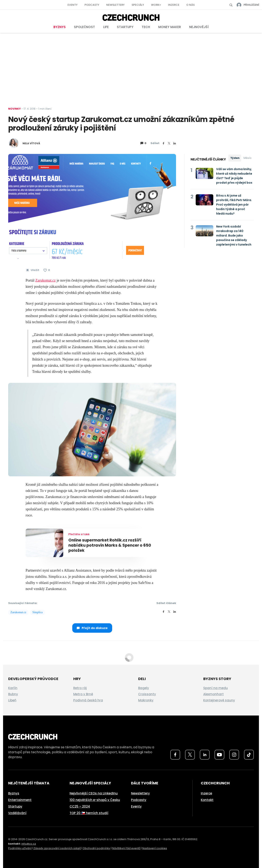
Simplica (37, 612)
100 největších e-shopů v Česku (95, 800)
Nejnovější (199, 27)
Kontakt (207, 800)
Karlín (13, 688)
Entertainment (20, 800)
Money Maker (170, 27)
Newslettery (115, 5)
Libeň (12, 700)
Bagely (144, 688)
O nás (190, 5)
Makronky (146, 700)
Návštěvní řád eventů (126, 848)
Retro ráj (80, 688)
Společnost (84, 27)
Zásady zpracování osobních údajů (57, 848)
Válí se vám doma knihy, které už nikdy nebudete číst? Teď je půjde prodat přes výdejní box (234, 176)
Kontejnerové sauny (219, 700)
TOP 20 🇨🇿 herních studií (89, 813)
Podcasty (92, 5)
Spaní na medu (216, 688)
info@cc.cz (29, 844)
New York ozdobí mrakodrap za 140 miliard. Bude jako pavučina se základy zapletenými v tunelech (234, 235)
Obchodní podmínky (97, 848)
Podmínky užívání (20, 848)
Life (106, 27)
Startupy (125, 27)
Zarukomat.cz (18, 612)
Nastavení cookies (155, 848)
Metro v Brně (83, 694)
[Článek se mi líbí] (47, 270)
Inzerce (174, 5)
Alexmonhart (213, 694)
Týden (235, 158)
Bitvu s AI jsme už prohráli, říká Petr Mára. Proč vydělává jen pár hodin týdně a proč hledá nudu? (234, 205)
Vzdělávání (17, 813)
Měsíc (248, 158)
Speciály (138, 5)
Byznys (60, 27)
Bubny (13, 694)
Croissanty (147, 694)
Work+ (156, 5)
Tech (146, 27)
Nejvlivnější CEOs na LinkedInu (94, 793)
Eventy (73, 5)
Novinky (14, 109)
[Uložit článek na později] (32, 270)
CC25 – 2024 (80, 806)
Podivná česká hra (88, 700)
